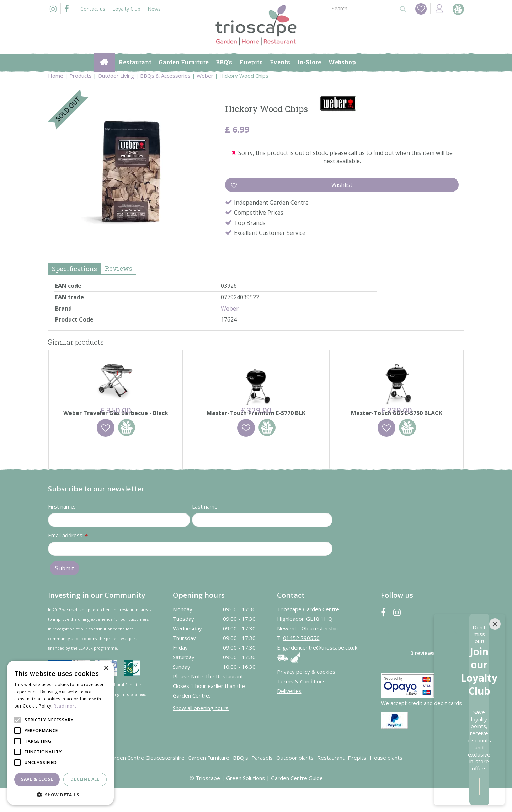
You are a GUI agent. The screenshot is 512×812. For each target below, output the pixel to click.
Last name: (205, 530)
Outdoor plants (295, 781)
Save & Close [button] (37, 779)
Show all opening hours (201, 732)
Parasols (262, 781)
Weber (230, 308)
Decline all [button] (85, 779)
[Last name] (262, 544)
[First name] (119, 544)
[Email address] (190, 572)
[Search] (362, 8)
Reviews (119, 268)
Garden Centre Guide (297, 802)
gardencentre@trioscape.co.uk (320, 671)
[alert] (60, 733)
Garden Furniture (209, 781)
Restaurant (331, 781)
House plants (386, 781)
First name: (62, 530)
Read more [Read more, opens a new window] (65, 706)
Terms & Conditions (301, 705)
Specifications (74, 269)
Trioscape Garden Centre (308, 633)
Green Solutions (246, 802)
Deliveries (289, 715)
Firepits (357, 781)
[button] (60, 794)
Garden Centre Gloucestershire (146, 781)
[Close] (495, 706)
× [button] (106, 668)
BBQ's (241, 781)
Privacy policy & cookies (306, 695)
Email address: (68, 560)
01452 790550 (301, 662)
